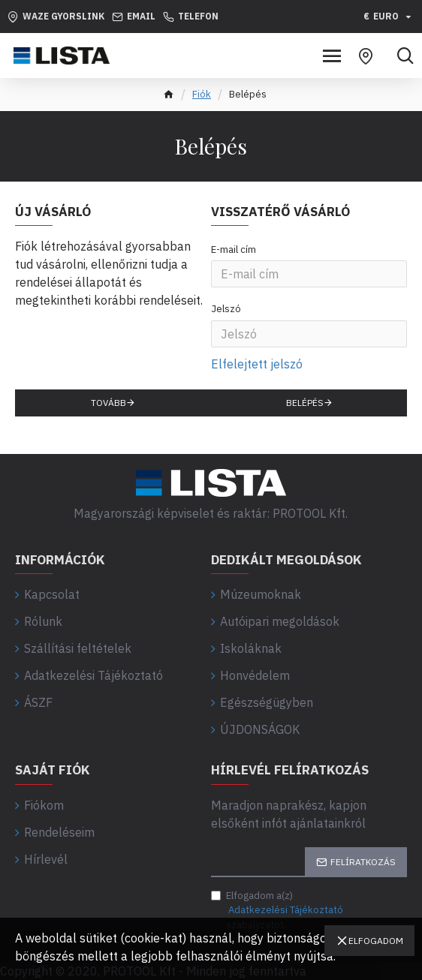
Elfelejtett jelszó (257, 364)
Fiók (202, 94)
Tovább (109, 403)
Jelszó (226, 309)
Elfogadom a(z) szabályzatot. (278, 910)
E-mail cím (234, 250)
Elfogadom (376, 941)
